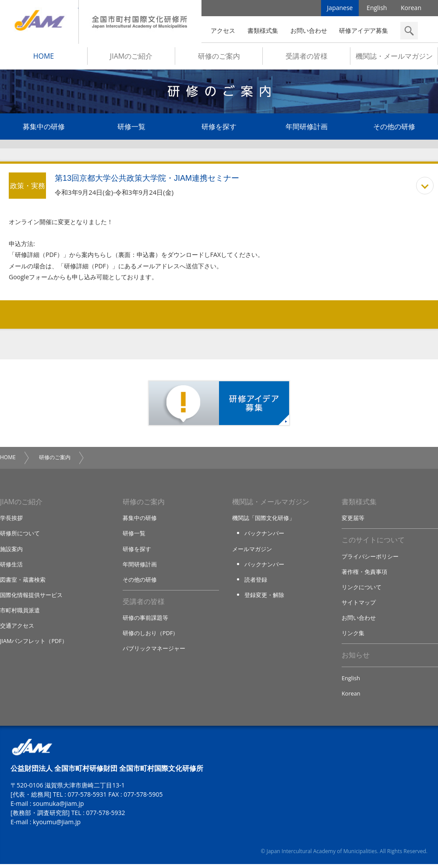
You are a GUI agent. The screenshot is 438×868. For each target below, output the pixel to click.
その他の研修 (394, 128)
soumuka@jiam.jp (58, 807)
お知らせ (356, 659)
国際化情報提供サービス (31, 597)
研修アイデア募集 (364, 30)
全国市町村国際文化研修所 (140, 22)
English (377, 9)
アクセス (223, 30)
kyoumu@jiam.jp (57, 826)
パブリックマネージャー (154, 652)
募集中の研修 (44, 128)
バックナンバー (264, 535)
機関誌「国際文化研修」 (263, 520)
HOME (44, 57)
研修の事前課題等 (145, 621)
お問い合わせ (309, 30)
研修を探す (219, 128)
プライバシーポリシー (370, 559)
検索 (409, 31)
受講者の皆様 (307, 57)
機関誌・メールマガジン (394, 57)
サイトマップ (359, 605)
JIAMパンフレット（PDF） (34, 644)
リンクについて (362, 590)
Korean (411, 9)
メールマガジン (252, 551)
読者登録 (256, 582)
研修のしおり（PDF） (151, 636)
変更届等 (353, 520)
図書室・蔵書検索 (23, 582)
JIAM (39, 22)
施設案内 (11, 551)
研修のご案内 (219, 57)
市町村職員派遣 (20, 613)
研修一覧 (131, 128)
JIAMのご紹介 (131, 57)
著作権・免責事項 (364, 574)
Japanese (340, 9)
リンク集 (353, 636)
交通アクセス (17, 629)
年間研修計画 (307, 128)
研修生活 (11, 566)
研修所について (20, 535)
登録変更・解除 (264, 597)
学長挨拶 (11, 520)
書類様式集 (263, 30)
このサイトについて (373, 542)
